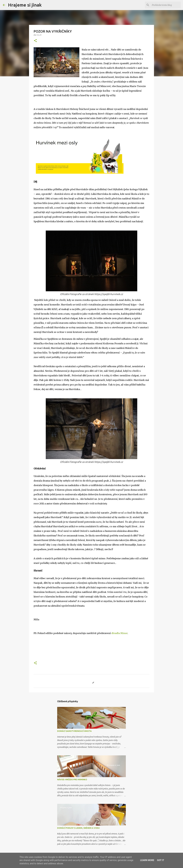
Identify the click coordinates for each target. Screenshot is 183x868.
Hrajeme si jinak (25, 5)
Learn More (147, 860)
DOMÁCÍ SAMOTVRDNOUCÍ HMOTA (74, 731)
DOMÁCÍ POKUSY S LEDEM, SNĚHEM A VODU (78, 828)
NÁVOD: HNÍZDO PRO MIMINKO (72, 780)
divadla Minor (119, 633)
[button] (35, 41)
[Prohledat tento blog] (166, 5)
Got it (160, 860)
